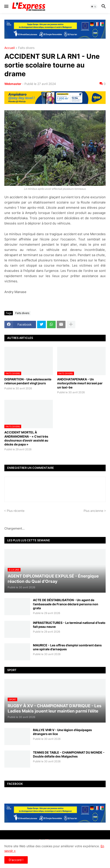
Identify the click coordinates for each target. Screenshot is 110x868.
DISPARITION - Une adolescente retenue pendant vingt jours (28, 381)
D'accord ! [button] (16, 860)
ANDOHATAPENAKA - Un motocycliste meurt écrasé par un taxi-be (80, 383)
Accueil (9, 48)
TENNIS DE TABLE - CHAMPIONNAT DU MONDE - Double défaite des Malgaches (69, 754)
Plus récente (16, 511)
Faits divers (26, 48)
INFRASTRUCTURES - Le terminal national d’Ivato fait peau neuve (69, 625)
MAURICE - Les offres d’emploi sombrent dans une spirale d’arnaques (67, 647)
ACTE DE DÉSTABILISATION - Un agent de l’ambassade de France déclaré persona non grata (66, 604)
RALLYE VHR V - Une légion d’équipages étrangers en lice (62, 732)
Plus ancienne (93, 511)
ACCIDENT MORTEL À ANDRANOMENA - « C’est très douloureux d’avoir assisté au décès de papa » (26, 438)
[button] (6, 7)
